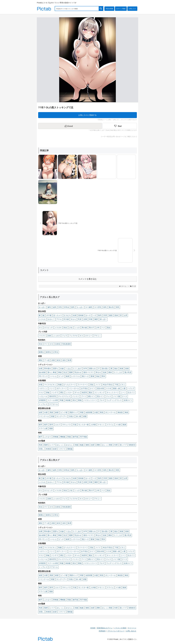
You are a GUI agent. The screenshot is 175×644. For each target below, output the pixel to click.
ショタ (77, 328)
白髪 (46, 412)
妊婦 (75, 315)
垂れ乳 (111, 307)
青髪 (82, 412)
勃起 (98, 376)
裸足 (62, 392)
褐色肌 (120, 412)
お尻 (126, 315)
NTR (85, 369)
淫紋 (92, 385)
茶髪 (53, 416)
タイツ (92, 388)
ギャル (77, 392)
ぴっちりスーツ (70, 385)
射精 (127, 369)
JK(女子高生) (108, 385)
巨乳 (60, 307)
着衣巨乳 (53, 396)
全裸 (40, 369)
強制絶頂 (132, 445)
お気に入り (132, 9)
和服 (62, 400)
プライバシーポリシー (116, 631)
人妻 (124, 388)
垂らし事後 (52, 372)
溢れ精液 (42, 372)
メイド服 (117, 396)
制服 (60, 385)
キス (81, 336)
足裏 (85, 319)
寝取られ (92, 369)
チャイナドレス (64, 396)
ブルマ (102, 400)
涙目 (64, 360)
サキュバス (67, 425)
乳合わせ (78, 372)
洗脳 (76, 445)
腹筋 (111, 315)
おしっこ (60, 445)
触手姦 (75, 437)
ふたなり (48, 437)
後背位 (48, 352)
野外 (103, 376)
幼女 (65, 328)
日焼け (71, 416)
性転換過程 (67, 344)
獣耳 (51, 425)
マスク (41, 392)
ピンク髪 (64, 412)
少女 (71, 328)
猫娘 (51, 428)
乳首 (80, 319)
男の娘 (84, 328)
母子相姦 (83, 437)
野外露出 (48, 369)
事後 (60, 372)
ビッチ (61, 376)
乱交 (65, 372)
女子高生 (84, 388)
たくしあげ (77, 369)
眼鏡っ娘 (117, 388)
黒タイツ (101, 396)
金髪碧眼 (89, 412)
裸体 (110, 372)
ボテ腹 (49, 315)
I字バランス (43, 376)
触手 (40, 437)
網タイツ (92, 396)
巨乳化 (67, 307)
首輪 (48, 392)
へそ (94, 315)
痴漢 (68, 376)
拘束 (40, 445)
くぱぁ (68, 369)
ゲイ (46, 344)
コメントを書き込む (88, 279)
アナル (59, 319)
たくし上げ (118, 372)
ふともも (42, 319)
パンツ (52, 388)
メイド (98, 385)
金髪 (40, 412)
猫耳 (40, 425)
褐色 (127, 412)
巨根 (91, 319)
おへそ (88, 315)
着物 (80, 400)
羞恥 (40, 360)
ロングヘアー (62, 416)
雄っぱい (103, 319)
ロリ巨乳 (98, 307)
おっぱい (42, 307)
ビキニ (123, 385)
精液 (122, 369)
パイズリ (42, 336)
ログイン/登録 (121, 9)
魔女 (91, 392)
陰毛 (100, 315)
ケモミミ (101, 425)
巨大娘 (66, 319)
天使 (75, 425)
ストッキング (100, 392)
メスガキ (58, 328)
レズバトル (76, 376)
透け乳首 (128, 372)
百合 (40, 344)
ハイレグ (131, 388)
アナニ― (97, 336)
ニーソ (123, 392)
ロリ (40, 328)
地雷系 (84, 392)
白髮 (96, 412)
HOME (93, 628)
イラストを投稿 (120, 628)
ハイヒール (43, 396)
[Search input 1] (77, 9)
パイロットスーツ (90, 400)
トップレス (43, 404)
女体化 (58, 344)
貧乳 (73, 307)
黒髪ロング (74, 412)
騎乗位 (41, 352)
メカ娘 (118, 425)
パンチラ (55, 392)
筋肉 (116, 315)
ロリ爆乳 (89, 307)
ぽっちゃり (58, 315)
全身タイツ (128, 400)
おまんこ (51, 319)
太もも (73, 319)
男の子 (92, 328)
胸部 (96, 319)
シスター (69, 392)
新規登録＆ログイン (105, 628)
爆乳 (49, 307)
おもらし (69, 445)
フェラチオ (73, 336)
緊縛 (46, 445)
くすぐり (62, 449)
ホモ (51, 344)
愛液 (92, 376)
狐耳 (46, 425)
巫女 (74, 400)
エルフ (58, 425)
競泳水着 (101, 388)
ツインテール (44, 416)
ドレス (109, 396)
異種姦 (56, 437)
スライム (110, 425)
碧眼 (85, 416)
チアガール (54, 404)
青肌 (102, 412)
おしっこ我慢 (107, 445)
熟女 (109, 328)
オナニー (89, 336)
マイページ (132, 628)
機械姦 (63, 437)
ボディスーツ (62, 388)
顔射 (49, 336)
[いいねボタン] (70, 126)
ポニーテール (110, 412)
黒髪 (51, 412)
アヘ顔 (47, 360)
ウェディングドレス (114, 400)
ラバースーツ (83, 385)
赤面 (53, 360)
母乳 (118, 307)
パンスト (76, 396)
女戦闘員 (42, 400)
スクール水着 (53, 400)
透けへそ (85, 376)
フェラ (65, 336)
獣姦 (69, 437)
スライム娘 (43, 428)
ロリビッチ (48, 328)
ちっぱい (80, 307)
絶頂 (59, 360)
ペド (103, 328)
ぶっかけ (57, 336)
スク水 (109, 388)
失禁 (116, 445)
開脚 (71, 372)
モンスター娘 (83, 425)
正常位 (56, 352)
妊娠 (62, 369)
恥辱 (70, 360)
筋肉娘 (81, 315)
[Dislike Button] (120, 126)
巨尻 (105, 315)
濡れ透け (105, 369)
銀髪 (57, 412)
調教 (98, 445)
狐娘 (124, 425)
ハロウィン (43, 388)
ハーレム (53, 376)
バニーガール (74, 388)
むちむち (67, 315)
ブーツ (84, 396)
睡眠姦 (70, 449)
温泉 (105, 372)
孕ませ (98, 372)
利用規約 (102, 631)
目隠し (41, 449)
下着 (116, 385)
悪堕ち (56, 369)
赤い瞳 (79, 416)
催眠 (87, 445)
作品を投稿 (109, 9)
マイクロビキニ (50, 385)
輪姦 (82, 445)
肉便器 (48, 449)
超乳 (55, 307)
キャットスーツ (113, 392)
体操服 (68, 400)
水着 (40, 385)
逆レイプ (123, 445)
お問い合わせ (131, 631)
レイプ (52, 445)
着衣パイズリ (89, 372)
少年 (98, 328)
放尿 (93, 445)
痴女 (116, 369)
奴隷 (55, 449)
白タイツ (131, 392)
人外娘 (93, 425)
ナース (125, 396)
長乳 (105, 307)
